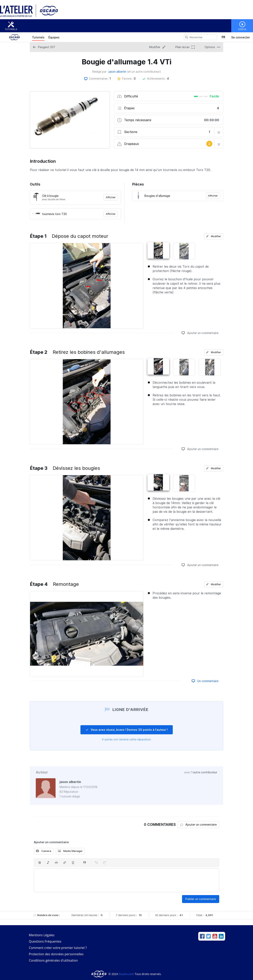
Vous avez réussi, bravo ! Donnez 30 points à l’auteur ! (127, 730)
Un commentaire (205, 681)
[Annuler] (96, 863)
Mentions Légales (42, 935)
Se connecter (241, 37)
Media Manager (70, 851)
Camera (44, 851)
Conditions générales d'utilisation (53, 960)
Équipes (54, 37)
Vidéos (242, 29)
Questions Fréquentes (45, 941)
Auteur (42, 772)
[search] (187, 37)
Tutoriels (11, 29)
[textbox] (126, 880)
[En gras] (40, 863)
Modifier (214, 236)
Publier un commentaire (201, 899)
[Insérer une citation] (85, 863)
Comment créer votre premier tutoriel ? (58, 948)
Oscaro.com (126, 974)
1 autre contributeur (204, 772)
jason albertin (118, 72)
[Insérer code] (56, 863)
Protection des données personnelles (56, 954)
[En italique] (48, 863)
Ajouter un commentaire (200, 333)
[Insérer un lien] (65, 863)
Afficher (111, 197)
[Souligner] (73, 863)
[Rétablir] (105, 863)
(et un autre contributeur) (144, 72)
